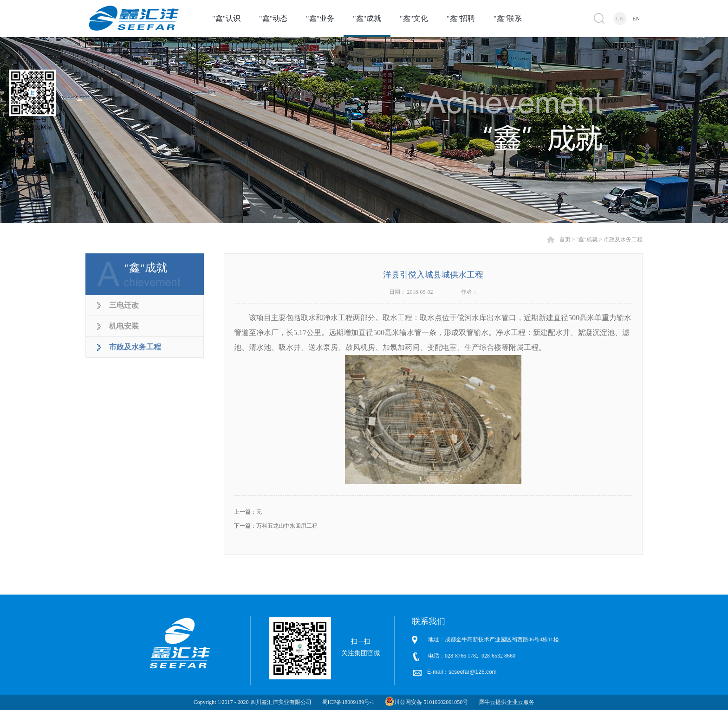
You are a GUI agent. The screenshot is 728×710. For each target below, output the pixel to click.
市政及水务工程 (623, 239)
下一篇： (276, 526)
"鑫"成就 (587, 239)
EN (636, 19)
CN (620, 19)
